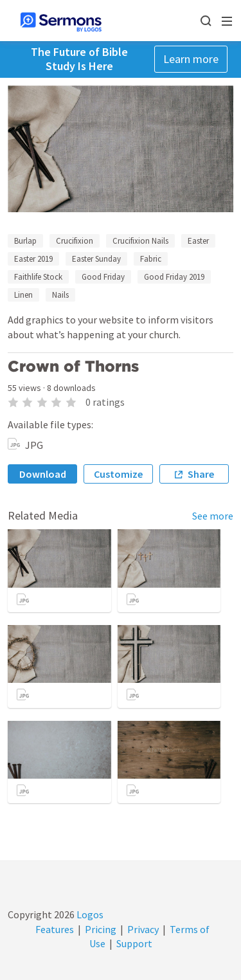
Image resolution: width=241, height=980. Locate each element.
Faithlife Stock (38, 277)
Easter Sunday (96, 259)
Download (43, 474)
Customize (118, 474)
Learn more (191, 59)
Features (55, 929)
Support (134, 943)
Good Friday (103, 277)
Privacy (143, 929)
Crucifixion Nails (140, 241)
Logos (89, 914)
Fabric (151, 259)
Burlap (25, 241)
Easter (198, 241)
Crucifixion (75, 241)
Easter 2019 (33, 259)
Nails (60, 295)
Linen (23, 295)
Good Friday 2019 (174, 277)
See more (213, 516)
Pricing (101, 929)
